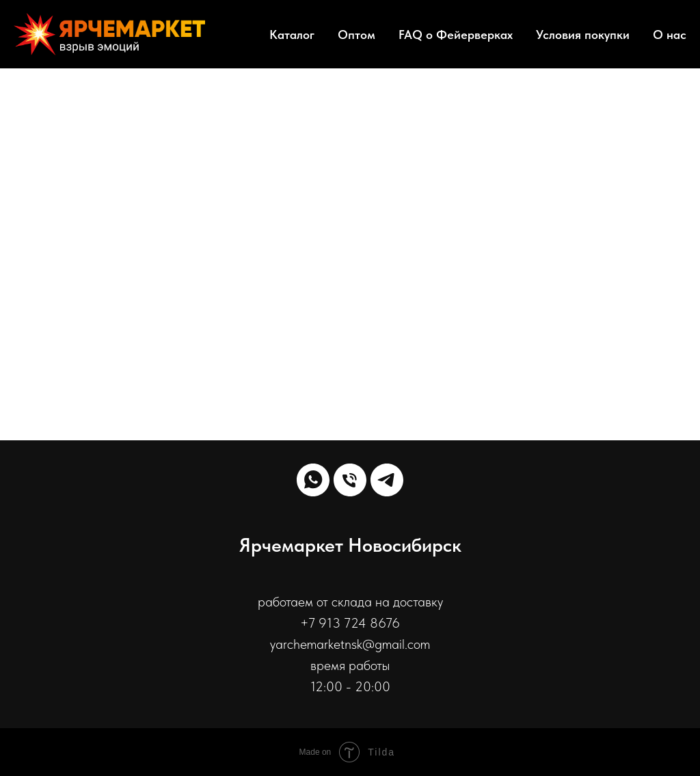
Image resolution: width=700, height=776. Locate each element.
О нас (670, 35)
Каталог (292, 35)
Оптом (356, 35)
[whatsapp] (313, 480)
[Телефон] (350, 480)
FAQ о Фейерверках (456, 35)
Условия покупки (583, 35)
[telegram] (387, 480)
